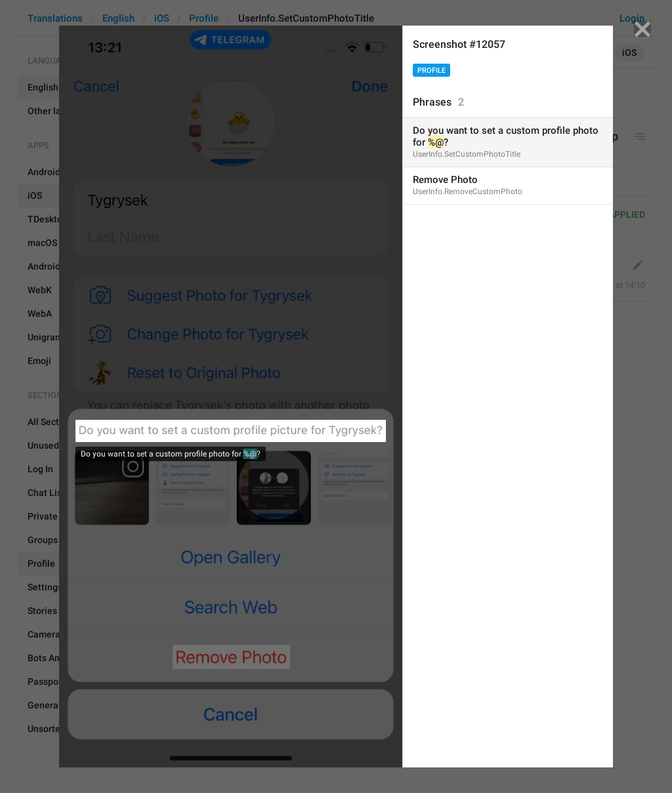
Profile (431, 71)
